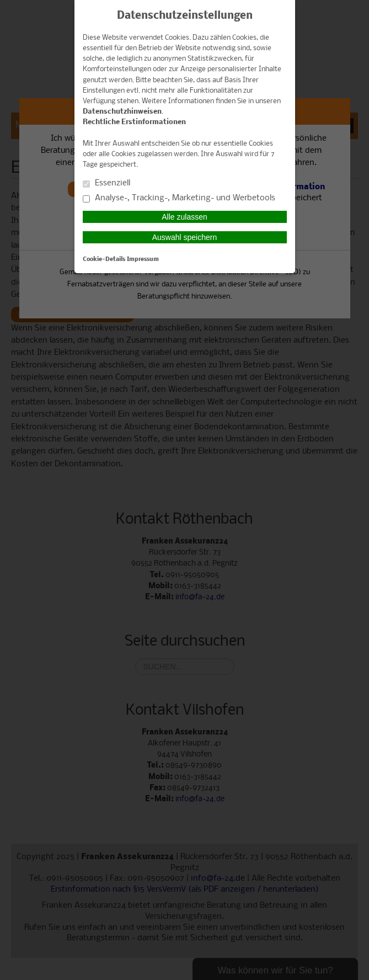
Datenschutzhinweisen (122, 112)
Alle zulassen (184, 217)
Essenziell (106, 183)
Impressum (143, 259)
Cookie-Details (104, 259)
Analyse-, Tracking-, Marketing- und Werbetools (179, 198)
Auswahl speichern (185, 237)
